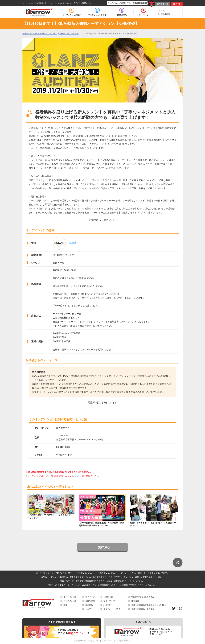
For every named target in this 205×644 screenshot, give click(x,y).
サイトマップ (109, 601)
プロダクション (70, 601)
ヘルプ (164, 11)
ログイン (177, 4)
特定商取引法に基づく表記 (143, 597)
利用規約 (107, 605)
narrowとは (108, 597)
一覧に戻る (103, 547)
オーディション (70, 597)
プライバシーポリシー (113, 609)
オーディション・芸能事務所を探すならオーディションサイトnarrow (47, 3)
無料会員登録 (163, 4)
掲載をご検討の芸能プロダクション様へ (149, 605)
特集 (65, 605)
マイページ (90, 597)
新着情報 (89, 605)
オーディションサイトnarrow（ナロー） (100, 641)
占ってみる (141, 3)
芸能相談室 (165, 14)
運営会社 (135, 601)
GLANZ (73, 242)
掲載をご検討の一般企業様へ (144, 609)
